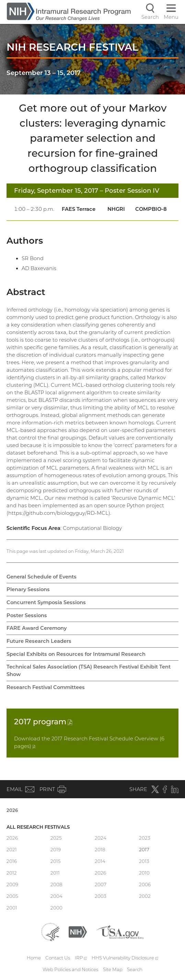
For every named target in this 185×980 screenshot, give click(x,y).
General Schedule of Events (42, 577)
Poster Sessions (27, 615)
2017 (43, 722)
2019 (56, 850)
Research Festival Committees (46, 687)
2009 (12, 884)
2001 (12, 908)
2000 (56, 908)
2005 (12, 896)
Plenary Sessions (28, 589)
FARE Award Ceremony (37, 628)
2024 (101, 838)
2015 (55, 861)
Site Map (113, 969)
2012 (12, 873)
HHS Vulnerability (125, 958)
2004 (56, 896)
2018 (100, 850)
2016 (12, 861)
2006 (145, 884)
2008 (56, 884)
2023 (144, 838)
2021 (12, 850)
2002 (145, 896)
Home (34, 958)
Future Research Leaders (39, 641)
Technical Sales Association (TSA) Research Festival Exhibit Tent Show (89, 671)
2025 (56, 838)
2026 (12, 810)
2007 (101, 884)
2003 (100, 896)
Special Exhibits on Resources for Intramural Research (76, 654)
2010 (144, 873)
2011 (55, 873)
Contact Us (58, 958)
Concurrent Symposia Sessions (46, 602)
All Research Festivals (38, 827)
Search (135, 969)
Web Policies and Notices (70, 969)
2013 (144, 861)
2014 (100, 861)
